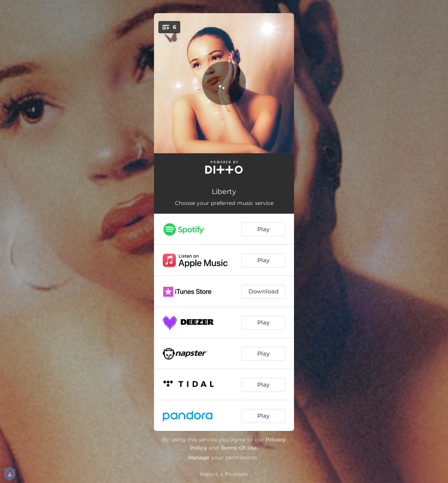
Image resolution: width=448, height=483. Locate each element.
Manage (199, 457)
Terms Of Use (239, 448)
